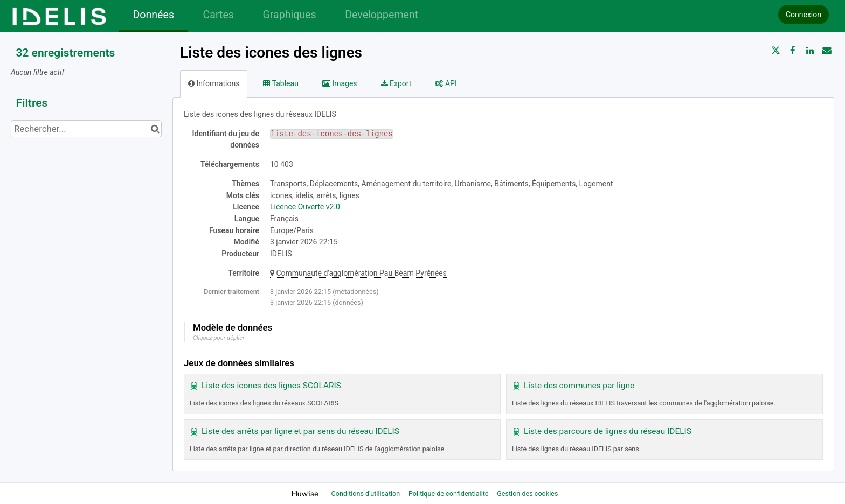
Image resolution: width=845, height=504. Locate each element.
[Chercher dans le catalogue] (155, 129)
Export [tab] (396, 83)
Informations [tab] (214, 83)
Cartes (218, 15)
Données (153, 15)
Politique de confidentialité (449, 493)
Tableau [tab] (280, 83)
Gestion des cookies (527, 493)
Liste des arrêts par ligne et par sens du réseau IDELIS (300, 431)
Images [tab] (340, 83)
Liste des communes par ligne (579, 386)
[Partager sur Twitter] (776, 51)
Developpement (382, 15)
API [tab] (446, 83)
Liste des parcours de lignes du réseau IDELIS (608, 431)
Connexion (804, 15)
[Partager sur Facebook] (793, 51)
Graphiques (289, 15)
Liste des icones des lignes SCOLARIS (271, 386)
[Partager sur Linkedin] (810, 51)
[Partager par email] (827, 51)
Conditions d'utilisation (367, 493)
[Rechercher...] (86, 129)
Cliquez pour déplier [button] (219, 338)
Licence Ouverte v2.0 (305, 207)
